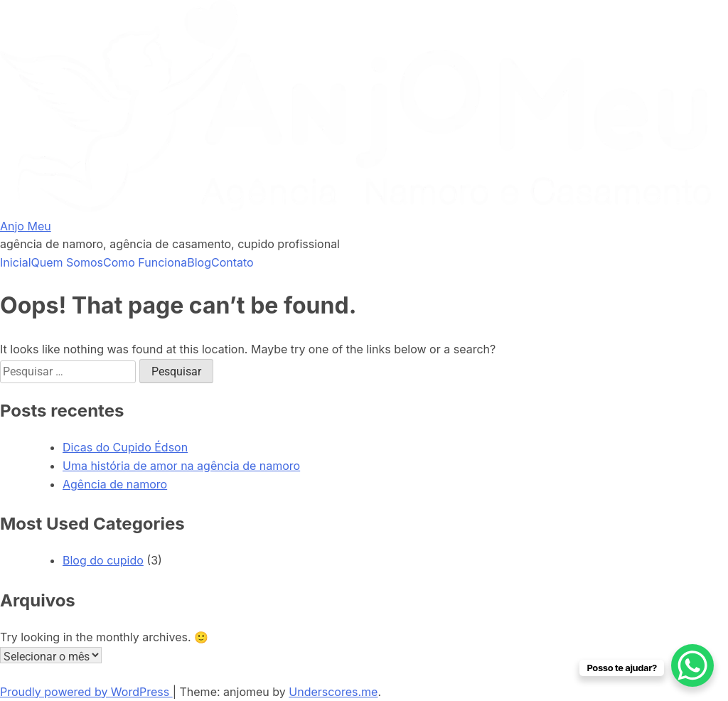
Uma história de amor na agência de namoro (181, 466)
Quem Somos (67, 262)
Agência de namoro (115, 484)
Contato (232, 262)
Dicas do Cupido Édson (125, 447)
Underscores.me (333, 692)
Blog (199, 262)
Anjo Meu (26, 226)
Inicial (16, 262)
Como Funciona (145, 262)
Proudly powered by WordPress (86, 692)
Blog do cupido (103, 560)
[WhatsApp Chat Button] (692, 665)
